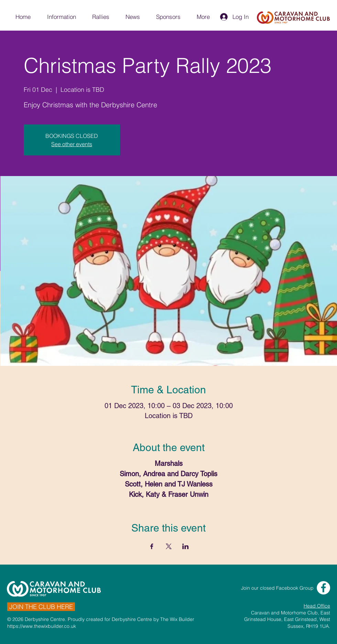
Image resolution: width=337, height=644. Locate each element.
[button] (61, 17)
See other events (72, 144)
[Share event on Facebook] (152, 546)
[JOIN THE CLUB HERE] (41, 607)
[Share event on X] (169, 546)
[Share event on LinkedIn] (186, 546)
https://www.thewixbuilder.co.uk (42, 626)
